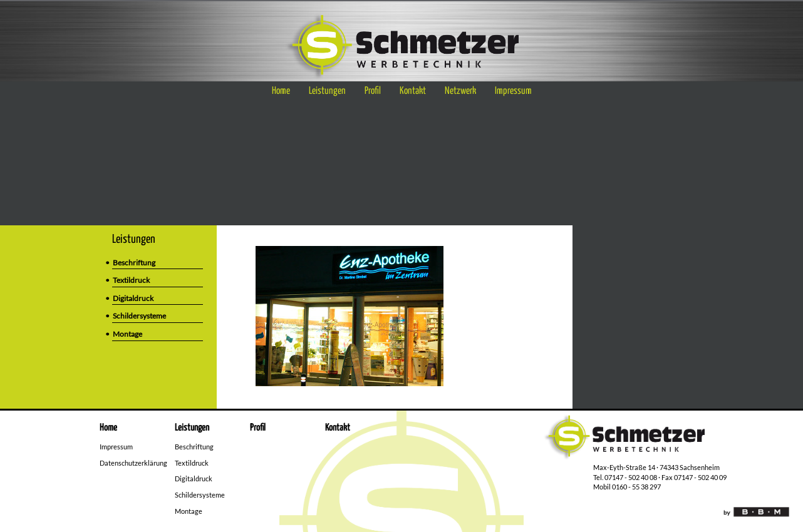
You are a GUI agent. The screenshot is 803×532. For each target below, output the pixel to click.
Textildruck (131, 280)
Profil (373, 91)
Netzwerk (460, 91)
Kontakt (413, 91)
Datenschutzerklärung (133, 463)
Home (281, 91)
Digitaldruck (133, 298)
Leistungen (327, 91)
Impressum (513, 91)
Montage (127, 334)
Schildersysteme (139, 316)
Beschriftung (134, 263)
